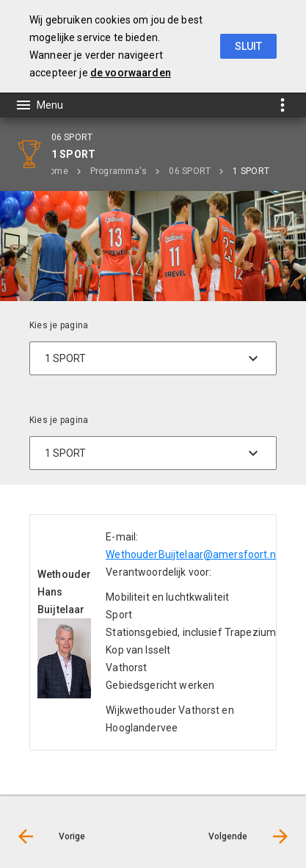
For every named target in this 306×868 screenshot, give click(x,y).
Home (56, 171)
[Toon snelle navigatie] (282, 105)
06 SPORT (190, 171)
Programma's (119, 171)
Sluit (248, 46)
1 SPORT (251, 171)
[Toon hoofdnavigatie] (39, 105)
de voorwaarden (131, 73)
